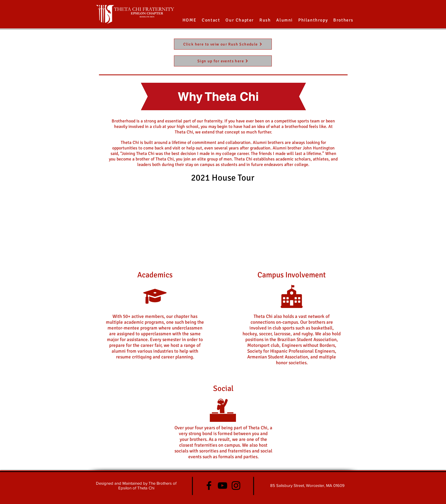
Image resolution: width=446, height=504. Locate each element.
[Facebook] (209, 486)
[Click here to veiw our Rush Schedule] (223, 44)
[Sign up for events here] (223, 61)
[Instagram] (236, 486)
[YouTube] (222, 486)
